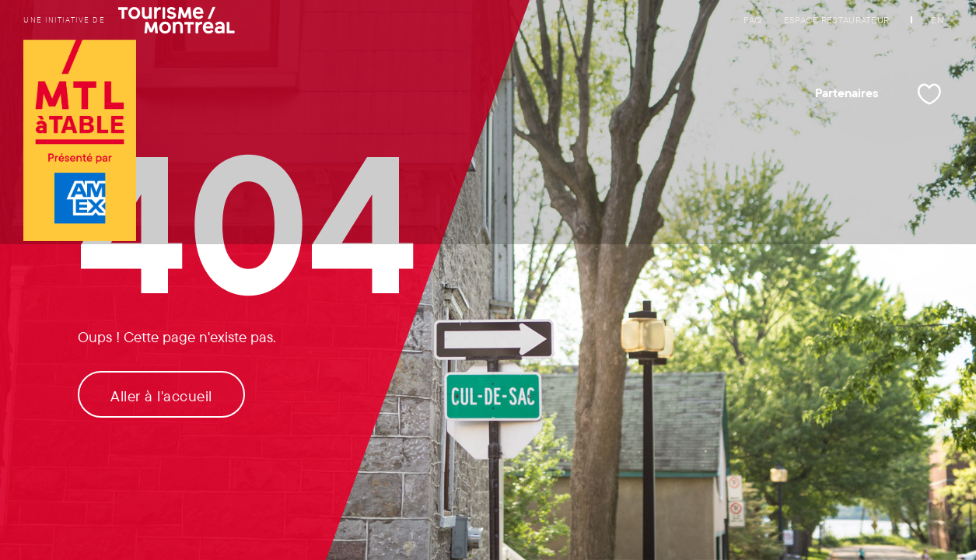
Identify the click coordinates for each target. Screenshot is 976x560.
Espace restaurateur (837, 20)
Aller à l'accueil (161, 396)
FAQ (753, 20)
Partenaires (847, 93)
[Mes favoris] (929, 94)
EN (937, 20)
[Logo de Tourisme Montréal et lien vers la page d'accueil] (80, 142)
